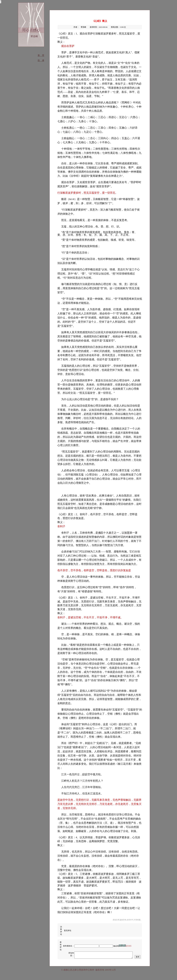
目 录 (41, 60)
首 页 (41, 55)
